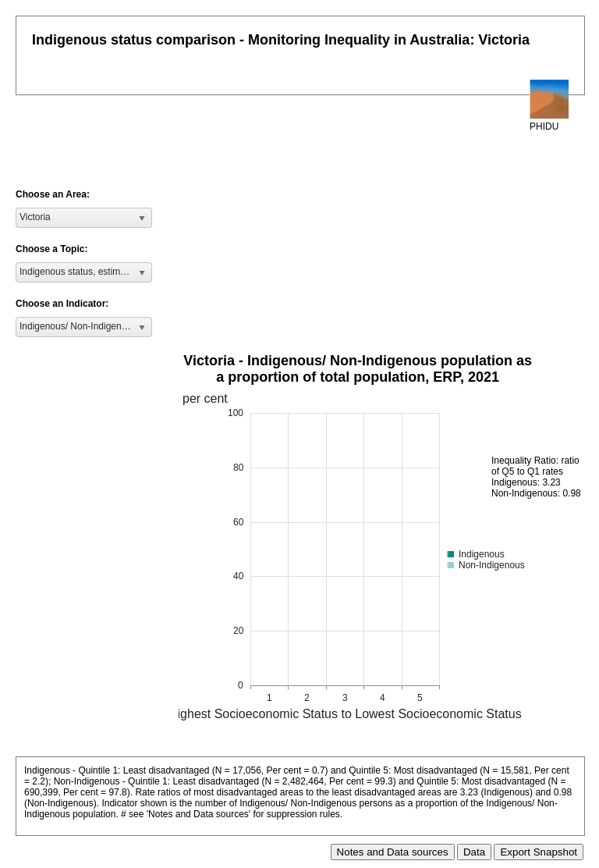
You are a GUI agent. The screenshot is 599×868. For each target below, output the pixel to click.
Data (474, 852)
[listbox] (84, 218)
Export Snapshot (539, 852)
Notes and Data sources (393, 852)
